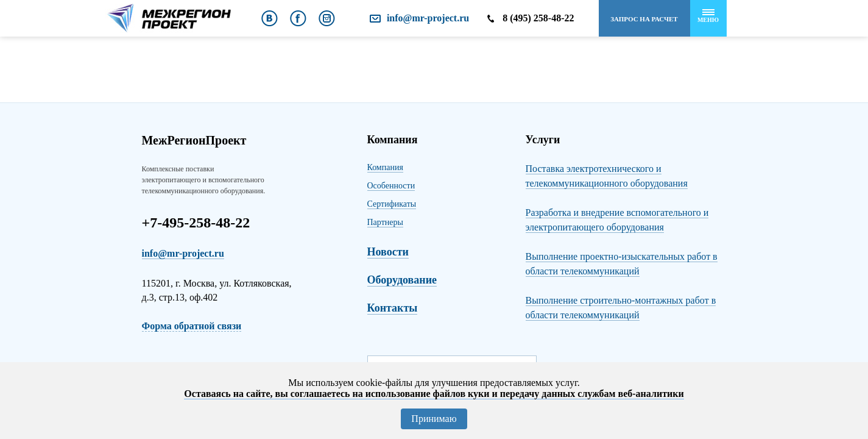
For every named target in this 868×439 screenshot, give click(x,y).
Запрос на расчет (644, 19)
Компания (385, 167)
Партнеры (385, 222)
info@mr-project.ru (428, 18)
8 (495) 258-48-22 (538, 18)
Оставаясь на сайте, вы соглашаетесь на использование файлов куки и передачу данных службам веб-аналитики (434, 394)
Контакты (393, 308)
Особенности (391, 186)
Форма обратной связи (192, 326)
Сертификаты (392, 204)
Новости (388, 252)
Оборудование (402, 280)
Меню (708, 16)
